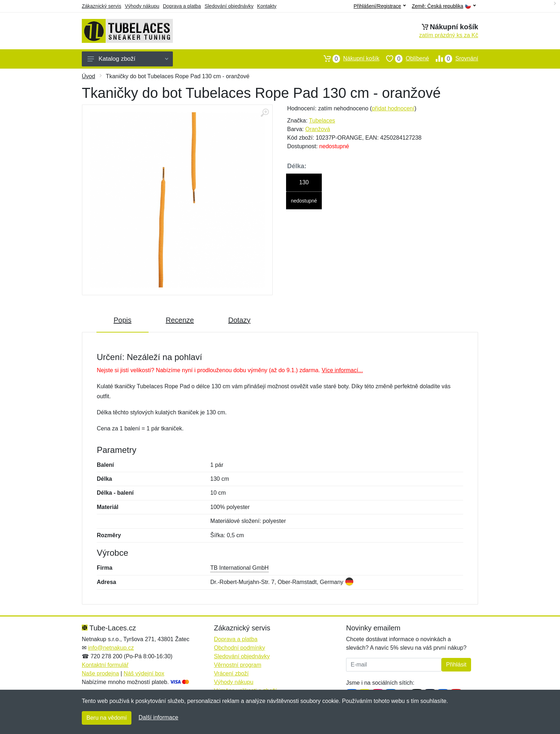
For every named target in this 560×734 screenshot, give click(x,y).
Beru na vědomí (107, 718)
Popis (122, 320)
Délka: (297, 166)
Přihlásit (456, 665)
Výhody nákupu (142, 6)
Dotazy (239, 320)
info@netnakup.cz (111, 648)
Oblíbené (404, 59)
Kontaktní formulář (105, 665)
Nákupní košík (348, 59)
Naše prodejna (100, 673)
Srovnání (454, 59)
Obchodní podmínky (239, 648)
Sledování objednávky (229, 6)
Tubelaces (322, 121)
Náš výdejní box (144, 673)
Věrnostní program (238, 665)
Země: (444, 6)
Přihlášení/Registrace (380, 6)
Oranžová (318, 129)
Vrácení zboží (231, 673)
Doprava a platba (182, 6)
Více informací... (342, 370)
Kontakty (267, 6)
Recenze (180, 320)
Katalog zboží (128, 59)
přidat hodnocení (393, 108)
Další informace (158, 717)
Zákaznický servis (101, 6)
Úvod (88, 76)
